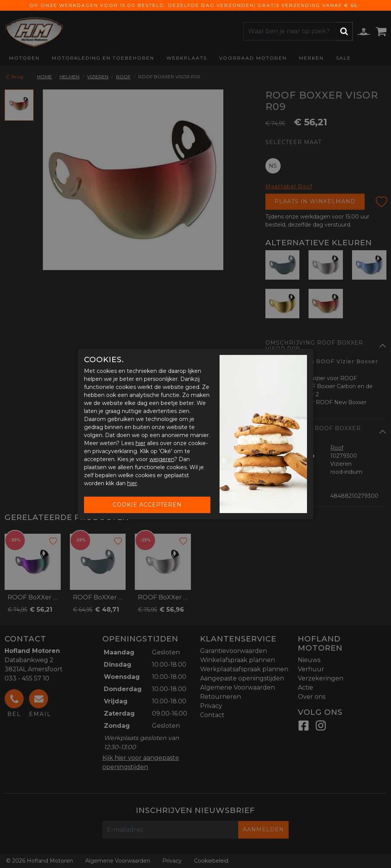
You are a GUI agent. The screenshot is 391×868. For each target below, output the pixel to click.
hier (141, 443)
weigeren (162, 459)
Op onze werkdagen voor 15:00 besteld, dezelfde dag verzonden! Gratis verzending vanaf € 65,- (195, 5)
